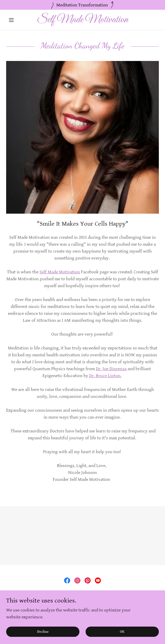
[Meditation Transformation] (82, 5)
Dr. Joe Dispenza (111, 369)
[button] (18, 20)
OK (122, 639)
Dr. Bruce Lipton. (105, 376)
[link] (82, 20)
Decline (43, 639)
